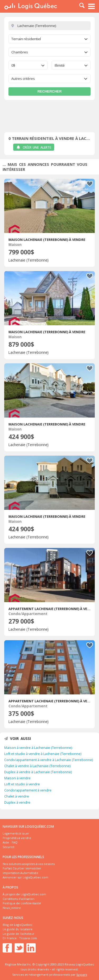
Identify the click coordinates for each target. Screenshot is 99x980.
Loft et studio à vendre (22, 784)
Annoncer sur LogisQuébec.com (25, 877)
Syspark (82, 975)
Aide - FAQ (10, 842)
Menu (92, 6)
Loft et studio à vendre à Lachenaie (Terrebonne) (43, 754)
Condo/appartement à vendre (28, 790)
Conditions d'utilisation (19, 899)
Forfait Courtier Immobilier (22, 868)
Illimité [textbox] (60, 65)
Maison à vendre (17, 778)
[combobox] (49, 39)
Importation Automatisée (20, 873)
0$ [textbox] (13, 65)
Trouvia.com (28, 938)
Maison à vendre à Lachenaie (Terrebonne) (38, 748)
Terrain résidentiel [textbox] (26, 39)
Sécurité (9, 847)
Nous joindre (12, 908)
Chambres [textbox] (20, 52)
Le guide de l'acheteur (18, 934)
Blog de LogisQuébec (18, 925)
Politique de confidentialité (22, 903)
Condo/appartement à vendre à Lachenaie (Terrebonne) (49, 760)
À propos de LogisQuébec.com (24, 894)
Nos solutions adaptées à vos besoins (29, 864)
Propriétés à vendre (17, 838)
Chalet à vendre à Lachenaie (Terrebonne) (37, 766)
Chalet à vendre (17, 796)
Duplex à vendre (17, 802)
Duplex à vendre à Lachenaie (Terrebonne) (38, 772)
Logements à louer (16, 833)
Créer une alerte (34, 147)
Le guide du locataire (18, 929)
